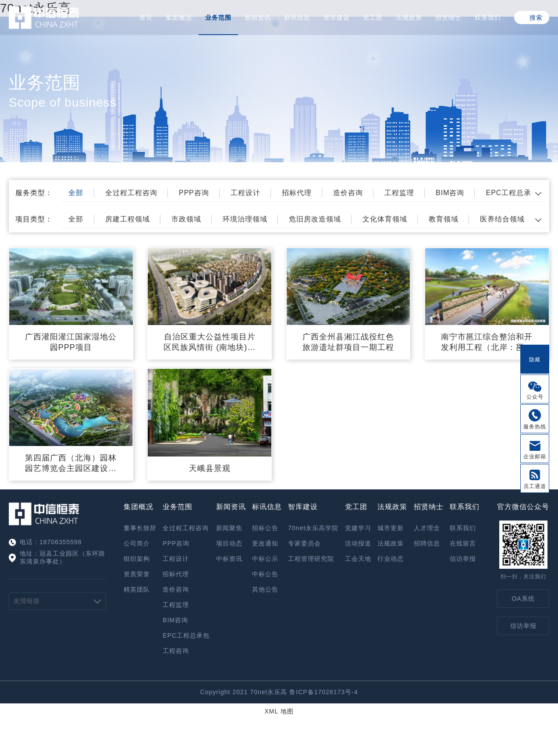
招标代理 (297, 193)
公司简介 (137, 543)
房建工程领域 (128, 219)
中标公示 (265, 559)
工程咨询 (176, 651)
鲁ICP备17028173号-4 (323, 692)
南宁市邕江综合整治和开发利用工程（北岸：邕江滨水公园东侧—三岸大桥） (487, 342)
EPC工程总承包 (512, 193)
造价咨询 (348, 193)
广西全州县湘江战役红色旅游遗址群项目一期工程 (348, 342)
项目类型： (34, 219)
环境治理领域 (245, 219)
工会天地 (358, 559)
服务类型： (34, 193)
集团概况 (179, 18)
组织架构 (137, 559)
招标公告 (265, 528)
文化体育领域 (385, 219)
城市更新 (391, 528)
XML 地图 (279, 711)
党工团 (373, 18)
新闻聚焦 (229, 528)
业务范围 (218, 18)
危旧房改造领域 (315, 219)
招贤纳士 (448, 18)
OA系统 (523, 599)
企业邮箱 (535, 456)
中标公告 (265, 574)
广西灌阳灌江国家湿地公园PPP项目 (71, 342)
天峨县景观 (210, 468)
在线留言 (463, 543)
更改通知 (265, 543)
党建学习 (358, 528)
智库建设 (337, 18)
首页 (146, 18)
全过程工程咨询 (131, 193)
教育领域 (444, 219)
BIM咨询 (450, 193)
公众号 (535, 397)
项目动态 (229, 543)
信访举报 (463, 559)
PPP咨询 (194, 193)
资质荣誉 (137, 574)
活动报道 (358, 543)
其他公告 (265, 589)
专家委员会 (304, 543)
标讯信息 (297, 18)
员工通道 (535, 486)
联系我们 (488, 18)
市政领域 (186, 219)
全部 (76, 193)
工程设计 (245, 193)
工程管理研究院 (311, 559)
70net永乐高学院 (313, 528)
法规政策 (409, 18)
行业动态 (391, 559)
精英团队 (137, 589)
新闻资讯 (258, 18)
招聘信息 (427, 543)
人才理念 (427, 528)
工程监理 (399, 193)
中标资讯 (229, 559)
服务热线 (535, 427)
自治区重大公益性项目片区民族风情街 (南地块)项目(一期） (210, 342)
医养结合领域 (502, 219)
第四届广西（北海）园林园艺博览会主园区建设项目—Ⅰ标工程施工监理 (71, 464)
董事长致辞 (140, 528)
